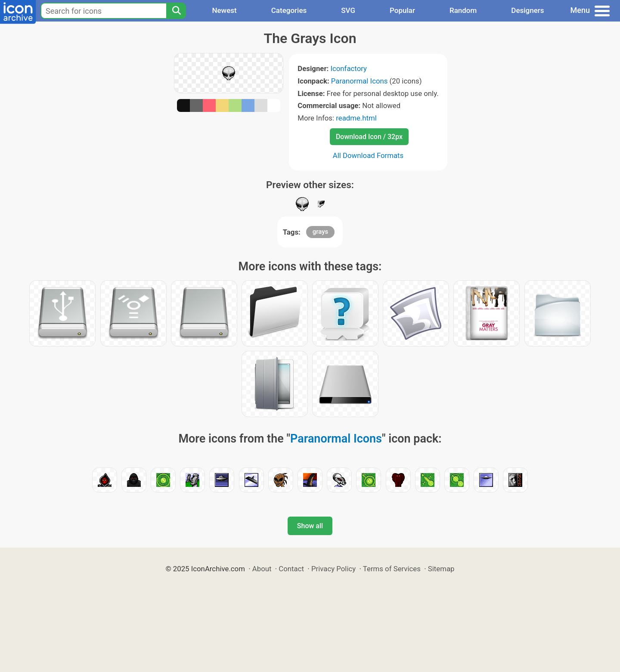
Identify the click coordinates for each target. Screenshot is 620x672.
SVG (348, 10)
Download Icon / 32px (369, 137)
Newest (224, 10)
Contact (291, 569)
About (262, 569)
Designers (527, 10)
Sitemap (441, 569)
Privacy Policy (333, 569)
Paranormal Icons (360, 81)
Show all (310, 526)
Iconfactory (349, 68)
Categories (289, 10)
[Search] (176, 11)
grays (321, 232)
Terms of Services (392, 569)
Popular (402, 10)
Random (463, 10)
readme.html (356, 118)
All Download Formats (368, 155)
